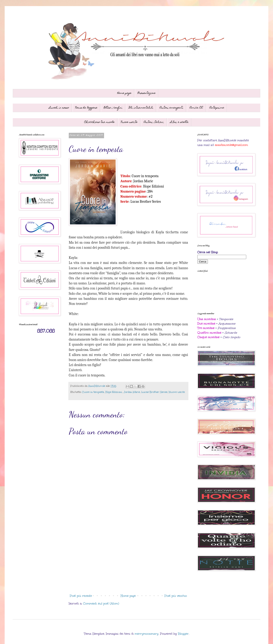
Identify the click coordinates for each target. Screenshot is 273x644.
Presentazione (147, 93)
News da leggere (86, 108)
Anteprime (217, 108)
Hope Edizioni (114, 392)
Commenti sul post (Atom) (101, 604)
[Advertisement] (128, 559)
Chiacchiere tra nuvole (99, 122)
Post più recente (81, 596)
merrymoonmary (147, 634)
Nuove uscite (129, 122)
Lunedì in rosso (59, 108)
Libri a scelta (179, 122)
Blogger (183, 634)
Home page (124, 93)
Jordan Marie (132, 392)
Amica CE (196, 108)
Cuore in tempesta (93, 392)
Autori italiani (154, 122)
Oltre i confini (113, 108)
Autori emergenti (171, 108)
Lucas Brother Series (154, 392)
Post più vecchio (176, 596)
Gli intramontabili (141, 108)
